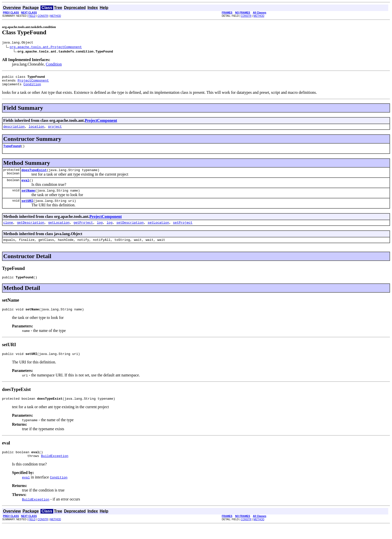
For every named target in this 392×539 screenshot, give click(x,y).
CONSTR (43, 16)
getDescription (31, 231)
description (14, 130)
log (100, 231)
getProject (83, 231)
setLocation (158, 231)
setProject (183, 231)
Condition (54, 65)
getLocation (59, 231)
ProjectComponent (33, 83)
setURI (27, 208)
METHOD (56, 16)
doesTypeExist (34, 175)
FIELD (32, 16)
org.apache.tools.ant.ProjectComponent (46, 48)
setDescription (130, 231)
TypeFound (12, 150)
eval (25, 186)
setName (28, 197)
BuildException (55, 469)
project (55, 130)
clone (8, 231)
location (36, 130)
